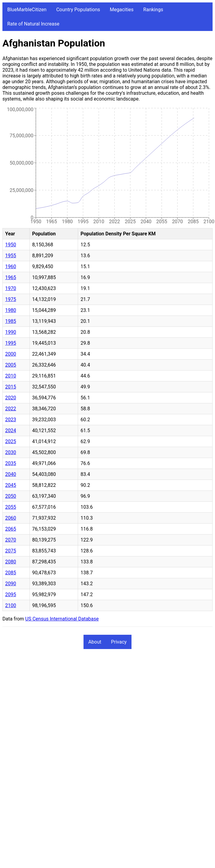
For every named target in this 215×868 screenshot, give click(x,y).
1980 (11, 310)
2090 (11, 584)
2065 (11, 529)
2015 (11, 387)
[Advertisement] (57, 714)
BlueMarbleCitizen (27, 10)
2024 (11, 431)
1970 (11, 288)
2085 (11, 573)
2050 (11, 496)
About (95, 642)
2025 (11, 441)
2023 (11, 420)
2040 (11, 474)
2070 (11, 540)
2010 (11, 376)
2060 (11, 518)
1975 (11, 299)
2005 (11, 365)
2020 (11, 398)
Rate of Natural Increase (33, 24)
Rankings (153, 10)
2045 (11, 485)
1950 (11, 245)
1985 (11, 321)
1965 (11, 277)
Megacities (122, 10)
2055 (11, 507)
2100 (11, 605)
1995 (11, 343)
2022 (11, 409)
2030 (11, 452)
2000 (11, 354)
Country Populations (78, 10)
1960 (11, 267)
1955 (11, 256)
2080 (11, 562)
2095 (11, 595)
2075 (11, 551)
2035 (11, 463)
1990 (11, 332)
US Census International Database (62, 619)
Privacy (119, 642)
